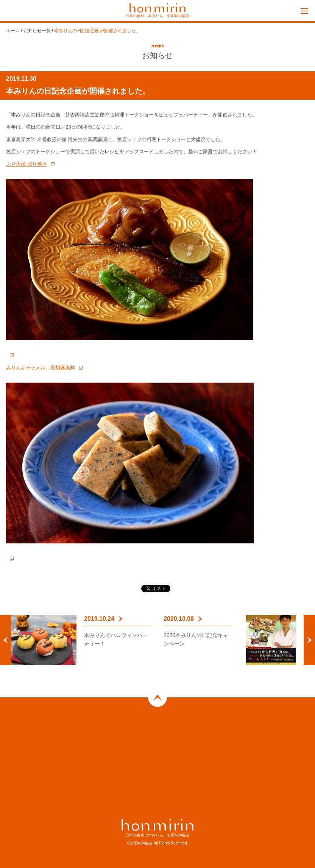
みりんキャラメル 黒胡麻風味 (41, 368)
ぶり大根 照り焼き (27, 164)
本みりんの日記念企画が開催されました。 (97, 31)
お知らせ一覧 (37, 31)
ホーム (13, 31)
